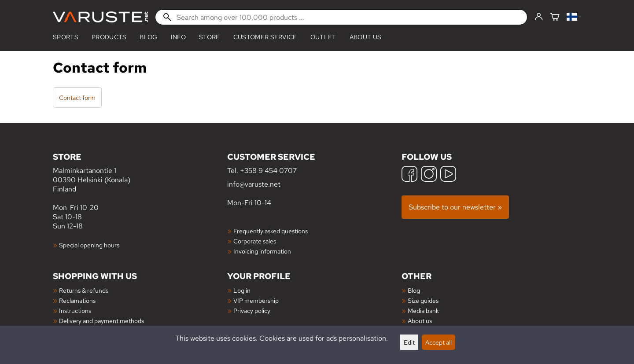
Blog (414, 290)
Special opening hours (89, 245)
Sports (66, 37)
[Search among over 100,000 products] (341, 17)
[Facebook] (409, 175)
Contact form (77, 97)
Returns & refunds (84, 290)
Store (210, 37)
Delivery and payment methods (101, 321)
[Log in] (539, 17)
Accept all (439, 342)
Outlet (323, 37)
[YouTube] (448, 175)
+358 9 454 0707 (268, 171)
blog (148, 37)
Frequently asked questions (271, 231)
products (109, 37)
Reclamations (77, 300)
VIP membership (256, 300)
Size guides (423, 300)
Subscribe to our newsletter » (455, 207)
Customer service (265, 37)
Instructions (75, 311)
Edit (409, 342)
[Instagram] (429, 175)
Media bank (423, 311)
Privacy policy (252, 311)
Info (178, 37)
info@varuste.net (254, 184)
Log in (242, 290)
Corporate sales (255, 241)
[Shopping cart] (555, 17)
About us (366, 37)
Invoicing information (262, 251)
